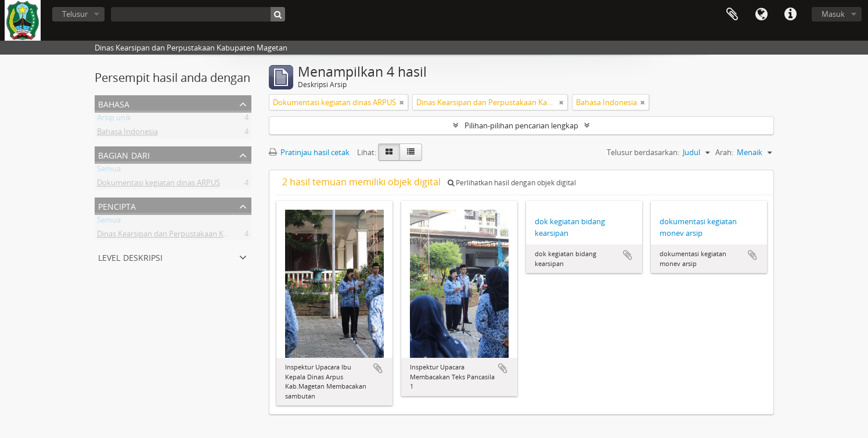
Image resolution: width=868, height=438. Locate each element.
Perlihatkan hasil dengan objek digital (512, 183)
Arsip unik (114, 120)
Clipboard (732, 15)
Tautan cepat (790, 15)
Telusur (75, 14)
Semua (109, 171)
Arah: (724, 152)
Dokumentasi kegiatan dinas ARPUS (159, 185)
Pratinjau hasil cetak (309, 152)
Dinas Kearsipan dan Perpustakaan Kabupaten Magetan (193, 236)
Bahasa (761, 15)
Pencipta (117, 205)
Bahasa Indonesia (127, 134)
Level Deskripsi (130, 256)
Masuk (833, 14)
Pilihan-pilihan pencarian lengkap (521, 125)
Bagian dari (124, 154)
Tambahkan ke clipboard (378, 368)
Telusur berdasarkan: (643, 152)
